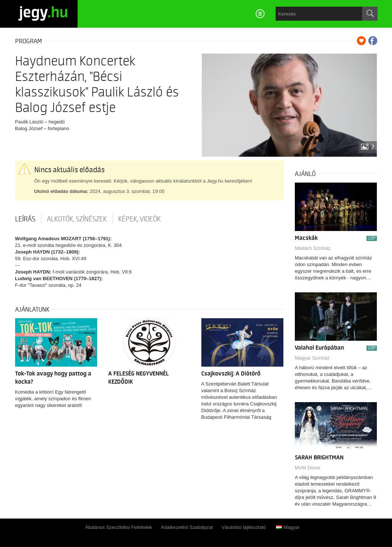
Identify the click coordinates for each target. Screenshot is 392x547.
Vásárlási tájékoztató (244, 527)
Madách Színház (313, 248)
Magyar (288, 527)
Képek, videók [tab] (139, 219)
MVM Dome (308, 468)
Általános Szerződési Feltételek (118, 527)
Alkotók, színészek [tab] (77, 219)
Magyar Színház (312, 358)
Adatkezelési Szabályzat (187, 527)
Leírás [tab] (25, 219)
